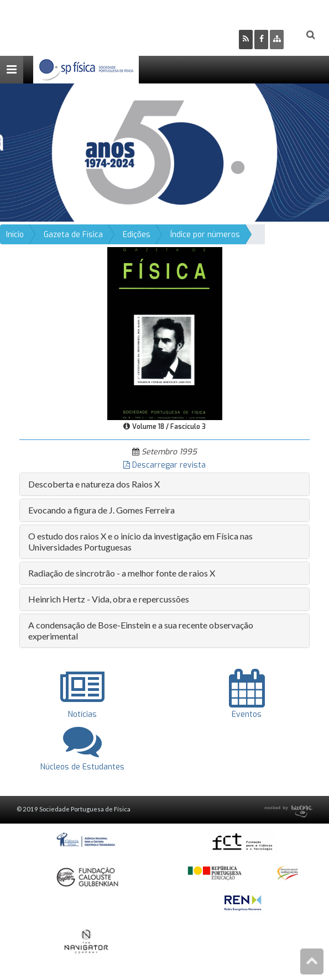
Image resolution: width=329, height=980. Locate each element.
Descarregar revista (164, 465)
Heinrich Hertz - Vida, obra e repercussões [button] (109, 599)
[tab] (164, 484)
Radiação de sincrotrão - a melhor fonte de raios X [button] (122, 573)
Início (15, 235)
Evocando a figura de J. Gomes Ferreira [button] (101, 510)
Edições (137, 235)
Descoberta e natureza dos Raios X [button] (94, 484)
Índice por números (205, 235)
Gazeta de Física (73, 235)
